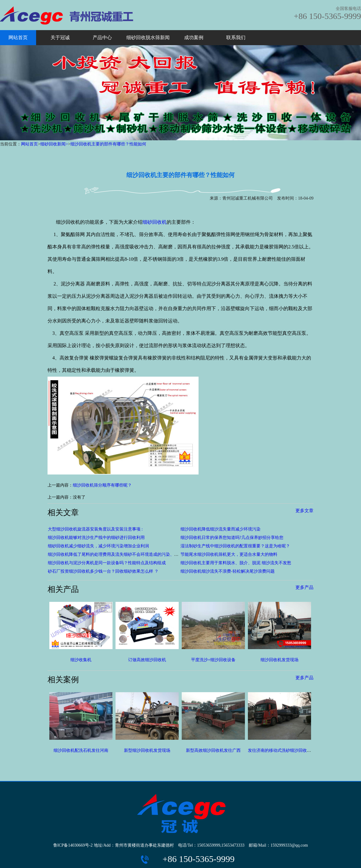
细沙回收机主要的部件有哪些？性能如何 (108, 144)
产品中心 (102, 37)
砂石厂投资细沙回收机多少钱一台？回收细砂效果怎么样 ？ (103, 571)
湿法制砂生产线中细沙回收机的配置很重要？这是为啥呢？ (235, 546)
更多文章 (304, 511)
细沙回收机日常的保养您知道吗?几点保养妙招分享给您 (232, 538)
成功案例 (194, 37)
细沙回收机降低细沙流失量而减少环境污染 (221, 529)
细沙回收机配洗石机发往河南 (81, 750)
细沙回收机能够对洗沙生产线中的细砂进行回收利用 (96, 538)
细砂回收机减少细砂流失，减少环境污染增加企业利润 (98, 546)
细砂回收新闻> (54, 144)
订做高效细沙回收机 (147, 660)
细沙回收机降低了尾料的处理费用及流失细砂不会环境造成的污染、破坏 (115, 554)
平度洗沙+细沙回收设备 (213, 660)
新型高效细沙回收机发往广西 (213, 750)
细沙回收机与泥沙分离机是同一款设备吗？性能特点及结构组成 (107, 563)
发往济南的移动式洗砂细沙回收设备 (282, 750)
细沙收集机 (81, 660)
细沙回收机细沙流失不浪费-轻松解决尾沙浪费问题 (228, 571)
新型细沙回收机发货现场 (147, 750)
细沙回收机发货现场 (279, 660)
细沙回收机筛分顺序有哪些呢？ (102, 485)
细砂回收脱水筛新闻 (148, 37)
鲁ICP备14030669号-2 (73, 845)
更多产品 (304, 587)
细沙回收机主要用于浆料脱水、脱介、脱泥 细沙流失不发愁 (236, 563)
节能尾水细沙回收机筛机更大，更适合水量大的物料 (229, 554)
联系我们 (236, 37)
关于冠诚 (60, 37)
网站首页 (18, 37)
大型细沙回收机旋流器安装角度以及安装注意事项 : (95, 529)
